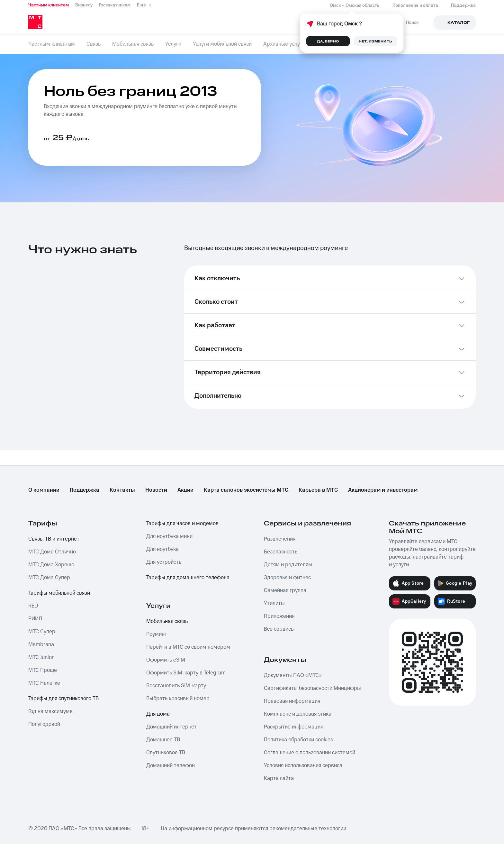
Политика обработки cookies (298, 740)
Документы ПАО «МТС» (293, 675)
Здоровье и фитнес (287, 578)
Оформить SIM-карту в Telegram (186, 673)
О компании (44, 490)
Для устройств (164, 562)
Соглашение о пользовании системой (310, 753)
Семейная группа (285, 590)
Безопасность (281, 552)
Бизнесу (84, 5)
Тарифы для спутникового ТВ (63, 699)
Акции (185, 490)
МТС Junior (41, 657)
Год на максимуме (50, 711)
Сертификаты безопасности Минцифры (312, 688)
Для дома (158, 714)
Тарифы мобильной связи (59, 593)
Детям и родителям (288, 565)
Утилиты (274, 603)
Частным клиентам (49, 5)
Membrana (41, 645)
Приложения (279, 616)
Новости (156, 490)
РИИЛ (35, 619)
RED (33, 606)
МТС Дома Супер (49, 578)
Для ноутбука (162, 549)
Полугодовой (44, 724)
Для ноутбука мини (169, 536)
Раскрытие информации (294, 727)
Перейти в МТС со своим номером (188, 647)
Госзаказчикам (115, 5)
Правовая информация (292, 701)
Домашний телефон (171, 765)
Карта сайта (279, 778)
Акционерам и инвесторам (383, 490)
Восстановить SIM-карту (176, 686)
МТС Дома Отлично (52, 552)
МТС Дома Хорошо (51, 565)
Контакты (122, 490)
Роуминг (157, 634)
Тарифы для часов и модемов (182, 524)
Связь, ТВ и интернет (54, 539)
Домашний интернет (171, 727)
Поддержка (85, 490)
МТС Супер (42, 632)
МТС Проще (43, 670)
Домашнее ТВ (163, 740)
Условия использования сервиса (303, 765)
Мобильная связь (167, 621)
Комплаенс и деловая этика (298, 714)
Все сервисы (279, 629)
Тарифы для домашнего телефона (188, 578)
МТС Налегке (44, 683)
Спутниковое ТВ (166, 753)
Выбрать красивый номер (178, 699)
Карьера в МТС (318, 490)
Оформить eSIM (166, 660)
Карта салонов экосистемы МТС (246, 490)
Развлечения (280, 539)
